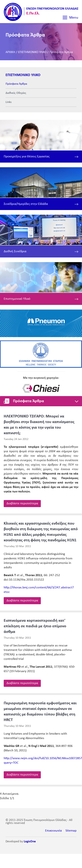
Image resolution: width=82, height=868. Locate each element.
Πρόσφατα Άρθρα (61, 52)
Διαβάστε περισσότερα (22, 503)
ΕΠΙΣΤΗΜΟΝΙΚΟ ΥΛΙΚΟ (32, 52)
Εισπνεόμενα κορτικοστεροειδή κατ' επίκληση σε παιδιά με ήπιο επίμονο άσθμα (35, 626)
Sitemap (71, 831)
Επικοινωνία (53, 831)
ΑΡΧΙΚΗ (10, 52)
